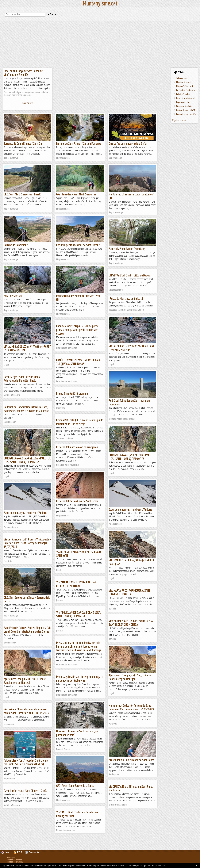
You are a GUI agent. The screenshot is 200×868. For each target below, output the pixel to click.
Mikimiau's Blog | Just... (185, 86)
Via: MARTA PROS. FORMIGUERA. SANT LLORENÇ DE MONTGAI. (77, 584)
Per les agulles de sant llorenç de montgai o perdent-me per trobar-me (80, 678)
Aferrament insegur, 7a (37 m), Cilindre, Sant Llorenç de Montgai (130, 677)
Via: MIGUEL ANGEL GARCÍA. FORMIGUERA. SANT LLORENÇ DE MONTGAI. (79, 614)
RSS (18, 852)
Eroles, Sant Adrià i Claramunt (72, 393)
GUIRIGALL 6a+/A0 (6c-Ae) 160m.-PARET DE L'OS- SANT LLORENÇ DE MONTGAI (132, 457)
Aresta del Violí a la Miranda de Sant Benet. (132, 760)
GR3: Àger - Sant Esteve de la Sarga (75, 786)
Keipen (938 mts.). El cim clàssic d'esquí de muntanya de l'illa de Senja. (80, 422)
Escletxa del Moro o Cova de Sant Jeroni (77, 501)
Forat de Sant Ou (13, 296)
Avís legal (11, 858)
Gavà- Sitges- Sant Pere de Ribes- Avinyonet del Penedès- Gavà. (22, 379)
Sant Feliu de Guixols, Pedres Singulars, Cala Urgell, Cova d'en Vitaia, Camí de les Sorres (27, 630)
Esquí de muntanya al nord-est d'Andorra (130, 509)
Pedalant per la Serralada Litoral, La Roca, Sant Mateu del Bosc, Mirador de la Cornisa (26, 409)
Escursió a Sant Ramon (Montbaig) (127, 249)
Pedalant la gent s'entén (186, 114)
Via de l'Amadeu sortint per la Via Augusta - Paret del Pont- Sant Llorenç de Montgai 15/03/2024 (27, 543)
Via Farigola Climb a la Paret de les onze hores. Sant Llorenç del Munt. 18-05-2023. (27, 711)
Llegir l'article (28, 103)
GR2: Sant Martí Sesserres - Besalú (22, 194)
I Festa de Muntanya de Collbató (126, 299)
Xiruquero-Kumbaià (184, 106)
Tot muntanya (182, 78)
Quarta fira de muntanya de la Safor (128, 143)
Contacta (32, 852)
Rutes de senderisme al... (186, 98)
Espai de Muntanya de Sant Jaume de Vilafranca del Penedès (23, 73)
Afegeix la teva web (180, 120)
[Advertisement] (100, 45)
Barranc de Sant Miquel (16, 245)
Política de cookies (15, 860)
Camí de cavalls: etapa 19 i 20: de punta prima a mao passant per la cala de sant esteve (77, 330)
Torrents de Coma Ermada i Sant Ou (23, 143)
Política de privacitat (15, 862)
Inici (8, 852)
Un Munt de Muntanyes (185, 90)
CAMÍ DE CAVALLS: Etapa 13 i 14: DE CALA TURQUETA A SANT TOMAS (78, 362)
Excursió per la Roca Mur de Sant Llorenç (78, 245)
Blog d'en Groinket (184, 82)
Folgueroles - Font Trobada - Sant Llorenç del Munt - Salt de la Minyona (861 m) (26, 762)
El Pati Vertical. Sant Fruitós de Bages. (130, 275)
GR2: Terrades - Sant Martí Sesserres (76, 194)
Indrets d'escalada (183, 94)
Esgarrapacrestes (183, 102)
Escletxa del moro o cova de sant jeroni (77, 447)
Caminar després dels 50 (186, 110)
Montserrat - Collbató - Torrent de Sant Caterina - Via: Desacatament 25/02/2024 (132, 707)
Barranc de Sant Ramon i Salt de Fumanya (79, 143)
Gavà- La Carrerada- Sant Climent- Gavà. (25, 791)
